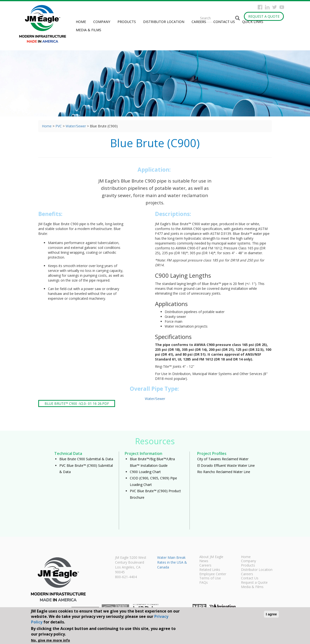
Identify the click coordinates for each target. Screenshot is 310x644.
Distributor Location (164, 22)
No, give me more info (50, 640)
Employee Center (213, 574)
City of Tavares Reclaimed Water (223, 459)
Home (81, 22)
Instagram (267, 7)
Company (102, 22)
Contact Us (224, 22)
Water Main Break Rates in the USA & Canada (172, 562)
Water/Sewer (76, 126)
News (204, 561)
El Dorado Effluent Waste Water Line (226, 465)
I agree (271, 614)
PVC (59, 126)
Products (127, 22)
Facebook (260, 7)
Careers (199, 22)
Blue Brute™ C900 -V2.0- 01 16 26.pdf (77, 403)
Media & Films (89, 30)
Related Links (210, 570)
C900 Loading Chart (145, 472)
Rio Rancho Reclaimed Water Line (224, 472)
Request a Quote (264, 16)
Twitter (275, 7)
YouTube (282, 7)
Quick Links (253, 22)
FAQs (204, 583)
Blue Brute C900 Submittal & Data (86, 459)
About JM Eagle (211, 557)
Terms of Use (210, 578)
